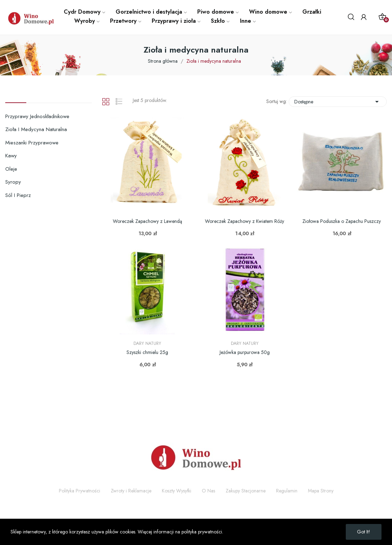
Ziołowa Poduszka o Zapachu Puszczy (342, 221)
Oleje (11, 169)
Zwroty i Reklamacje (131, 491)
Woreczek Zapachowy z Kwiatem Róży (245, 221)
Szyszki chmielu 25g (147, 352)
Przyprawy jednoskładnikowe (37, 116)
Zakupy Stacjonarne (246, 491)
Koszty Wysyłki (177, 491)
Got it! (364, 532)
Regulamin (287, 491)
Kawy (11, 156)
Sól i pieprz (18, 195)
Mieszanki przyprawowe (32, 143)
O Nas (208, 491)
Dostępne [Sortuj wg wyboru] (338, 102)
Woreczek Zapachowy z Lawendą (147, 221)
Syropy (13, 182)
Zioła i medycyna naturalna (36, 129)
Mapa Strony (321, 491)
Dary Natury (147, 343)
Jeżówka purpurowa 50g (245, 352)
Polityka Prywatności (80, 491)
